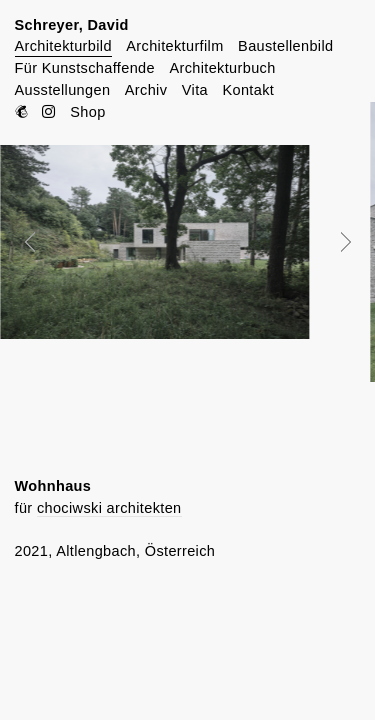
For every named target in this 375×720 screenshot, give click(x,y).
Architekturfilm (174, 46)
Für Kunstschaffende (85, 68)
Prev (44, 242)
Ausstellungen (63, 90)
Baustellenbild (285, 46)
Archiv (146, 90)
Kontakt (248, 90)
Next (332, 242)
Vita (195, 90)
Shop (87, 112)
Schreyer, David (72, 25)
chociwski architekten (109, 508)
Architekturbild (63, 46)
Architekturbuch (222, 68)
